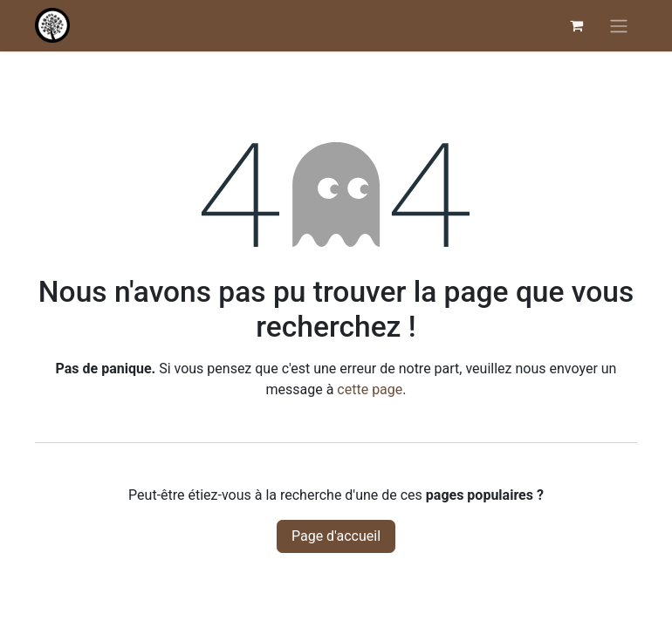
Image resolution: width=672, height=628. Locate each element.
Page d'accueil (336, 536)
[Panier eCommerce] (576, 25)
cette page (370, 389)
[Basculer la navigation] (619, 26)
